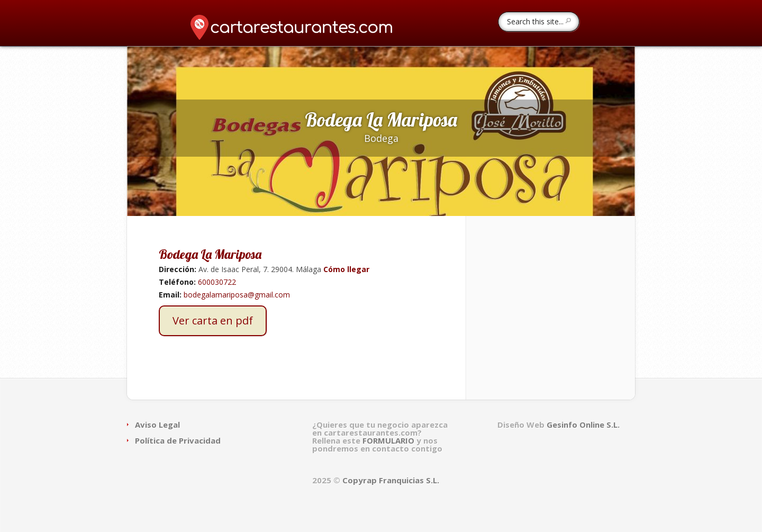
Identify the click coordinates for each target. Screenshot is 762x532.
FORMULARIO (389, 440)
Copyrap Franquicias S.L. (391, 480)
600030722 (217, 282)
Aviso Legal (157, 425)
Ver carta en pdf (213, 321)
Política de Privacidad (178, 440)
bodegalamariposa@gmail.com (237, 295)
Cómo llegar (345, 269)
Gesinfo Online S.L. (583, 425)
